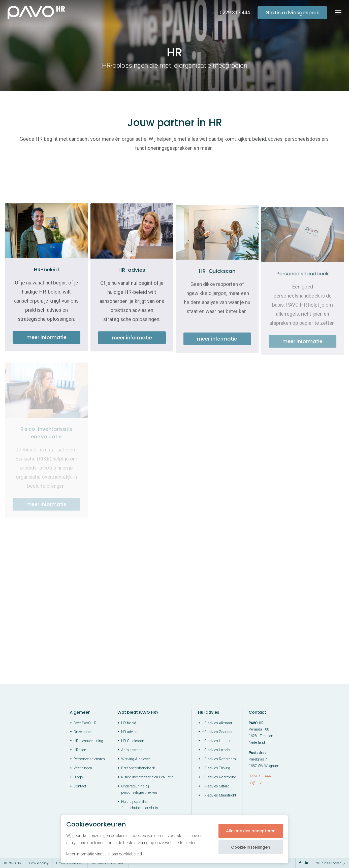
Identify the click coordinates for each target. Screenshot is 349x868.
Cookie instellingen (251, 847)
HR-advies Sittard (216, 786)
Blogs (78, 777)
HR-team (81, 750)
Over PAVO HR (85, 723)
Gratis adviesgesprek (292, 13)
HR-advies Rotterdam (219, 759)
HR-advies (129, 732)
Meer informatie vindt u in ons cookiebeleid (104, 854)
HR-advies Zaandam (218, 732)
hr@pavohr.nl (259, 783)
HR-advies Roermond (219, 777)
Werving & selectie (136, 759)
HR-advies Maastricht (219, 795)
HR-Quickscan (133, 741)
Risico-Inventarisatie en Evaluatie (147, 777)
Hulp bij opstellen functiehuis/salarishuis (140, 805)
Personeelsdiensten (89, 759)
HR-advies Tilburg (216, 768)
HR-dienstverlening (88, 741)
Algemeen (80, 712)
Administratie (132, 750)
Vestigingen (83, 768)
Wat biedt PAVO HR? (138, 712)
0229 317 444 (260, 776)
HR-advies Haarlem (217, 741)
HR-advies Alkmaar (217, 723)
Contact (80, 786)
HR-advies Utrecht (216, 750)
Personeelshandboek (138, 768)
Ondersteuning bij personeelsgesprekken (139, 789)
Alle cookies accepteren (251, 831)
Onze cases (83, 732)
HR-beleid (129, 723)
